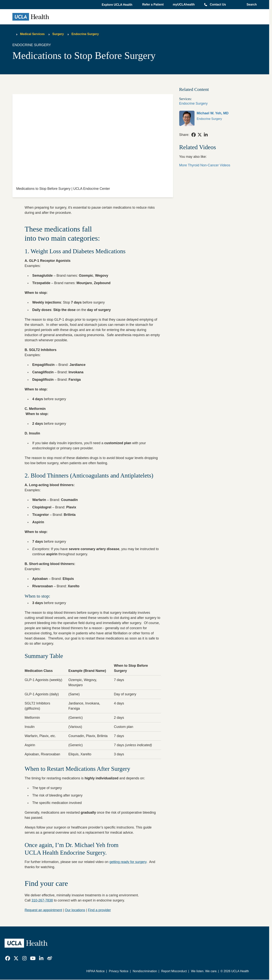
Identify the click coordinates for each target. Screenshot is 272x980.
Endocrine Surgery (85, 34)
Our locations (75, 910)
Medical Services (32, 34)
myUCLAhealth (184, 4)
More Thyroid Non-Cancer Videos (205, 165)
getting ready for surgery (128, 862)
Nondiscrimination (145, 971)
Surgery (58, 34)
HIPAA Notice (95, 971)
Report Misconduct (174, 971)
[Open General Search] (251, 5)
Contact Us (218, 4)
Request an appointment (43, 910)
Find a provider (99, 910)
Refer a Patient (153, 4)
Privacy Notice (119, 971)
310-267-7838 (42, 900)
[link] (218, 118)
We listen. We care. (204, 971)
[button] (117, 5)
